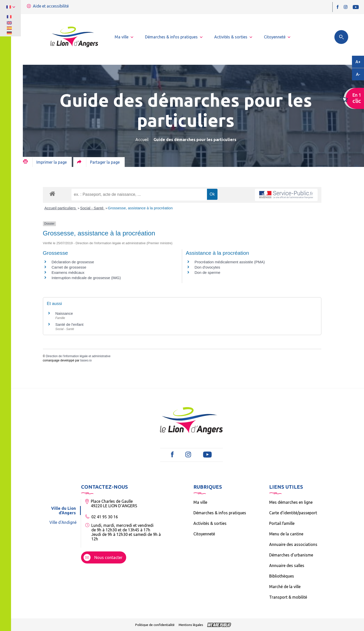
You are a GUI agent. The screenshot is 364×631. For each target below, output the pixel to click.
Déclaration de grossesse (73, 262)
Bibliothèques (282, 576)
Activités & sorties (210, 523)
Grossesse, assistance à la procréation (140, 208)
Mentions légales (191, 625)
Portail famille (282, 523)
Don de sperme (208, 272)
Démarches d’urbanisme (291, 555)
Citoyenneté (204, 534)
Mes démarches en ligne (291, 502)
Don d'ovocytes (207, 267)
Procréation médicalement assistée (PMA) (230, 262)
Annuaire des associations (293, 544)
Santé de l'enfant (69, 324)
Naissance (64, 313)
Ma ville (200, 502)
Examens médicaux (68, 272)
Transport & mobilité (288, 597)
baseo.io (86, 360)
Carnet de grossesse (69, 267)
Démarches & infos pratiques (220, 513)
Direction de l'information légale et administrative (78, 356)
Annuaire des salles (287, 565)
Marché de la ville (285, 587)
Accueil (142, 140)
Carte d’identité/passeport (293, 513)
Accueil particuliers (61, 208)
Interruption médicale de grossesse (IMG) (86, 278)
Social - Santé (92, 208)
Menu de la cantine (286, 534)
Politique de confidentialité (155, 625)
